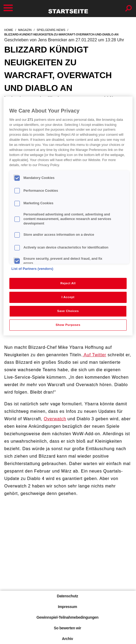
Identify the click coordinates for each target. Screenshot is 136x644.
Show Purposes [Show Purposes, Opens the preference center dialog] (68, 325)
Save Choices (68, 311)
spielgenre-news (51, 30)
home (9, 30)
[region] (68, 216)
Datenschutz (67, 596)
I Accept (68, 297)
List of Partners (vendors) (32, 269)
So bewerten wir (67, 628)
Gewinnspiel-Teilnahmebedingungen (67, 617)
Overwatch (55, 419)
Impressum (68, 607)
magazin (25, 30)
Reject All (68, 283)
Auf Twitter (94, 355)
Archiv (67, 639)
